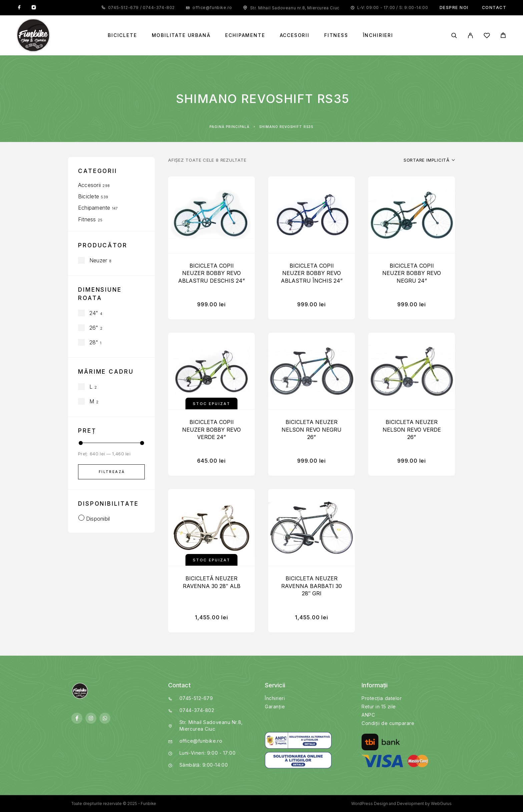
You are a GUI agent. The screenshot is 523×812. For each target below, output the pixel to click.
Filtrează (112, 472)
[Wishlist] (487, 36)
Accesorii (295, 35)
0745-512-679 (124, 7)
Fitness (336, 35)
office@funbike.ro (212, 7)
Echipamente (245, 35)
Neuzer (98, 260)
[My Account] (470, 35)
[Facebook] (19, 8)
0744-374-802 (158, 7)
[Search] (454, 35)
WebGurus (441, 803)
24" (94, 313)
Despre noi (454, 7)
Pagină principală (229, 127)
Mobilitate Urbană (181, 35)
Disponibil (98, 519)
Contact (494, 7)
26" (94, 328)
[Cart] (503, 36)
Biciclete (122, 35)
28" (94, 342)
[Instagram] (34, 8)
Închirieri (378, 35)
